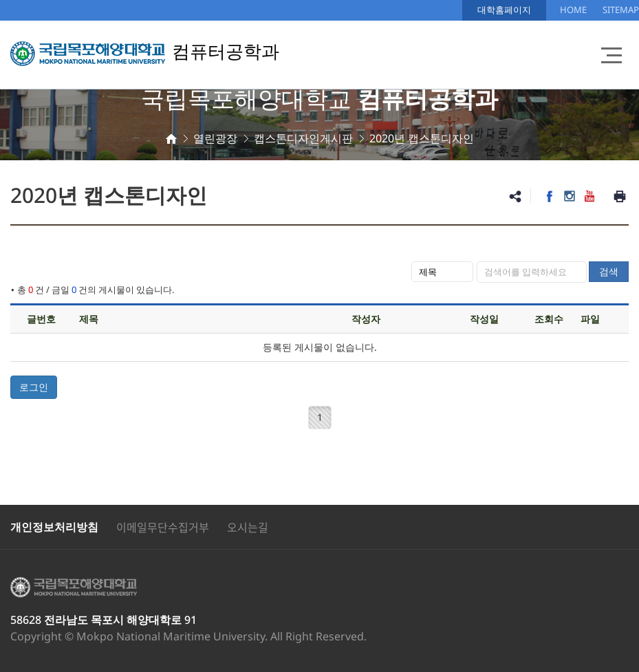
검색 (609, 271)
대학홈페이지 (504, 10)
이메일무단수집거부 (163, 527)
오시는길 (248, 527)
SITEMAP (621, 10)
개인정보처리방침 (54, 527)
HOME (573, 10)
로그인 (34, 387)
